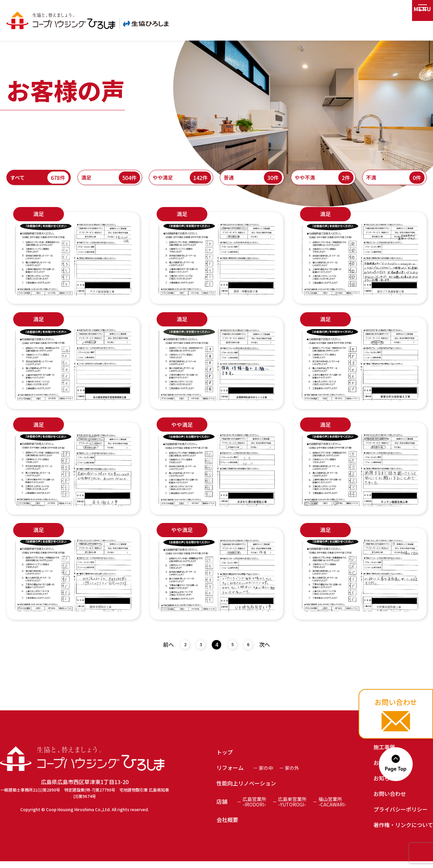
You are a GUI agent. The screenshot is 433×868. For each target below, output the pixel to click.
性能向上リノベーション (246, 790)
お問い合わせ (390, 800)
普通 (252, 181)
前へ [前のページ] (167, 651)
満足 (110, 181)
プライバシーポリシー (401, 816)
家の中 (266, 775)
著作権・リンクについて (403, 831)
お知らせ (384, 785)
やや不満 (323, 181)
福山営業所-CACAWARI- (332, 808)
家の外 (292, 775)
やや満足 (181, 181)
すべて (39, 181)
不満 (394, 181)
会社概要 (227, 826)
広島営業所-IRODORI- (254, 808)
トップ (225, 759)
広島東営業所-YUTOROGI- (292, 808)
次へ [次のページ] (266, 651)
